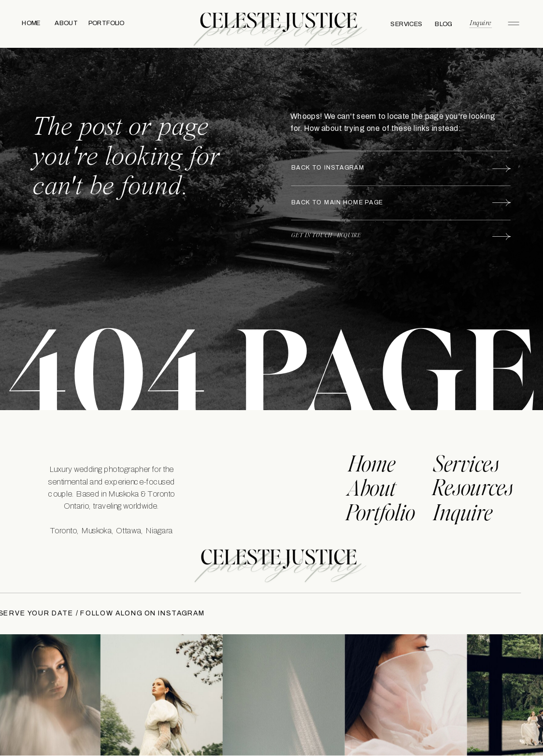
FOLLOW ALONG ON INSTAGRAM (139, 613)
